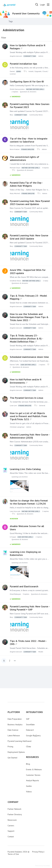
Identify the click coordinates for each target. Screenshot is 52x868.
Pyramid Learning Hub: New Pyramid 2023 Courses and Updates (30, 203)
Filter (4, 38)
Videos (29, 792)
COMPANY (13, 802)
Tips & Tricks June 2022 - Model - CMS (28, 642)
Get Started (12, 758)
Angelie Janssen (23, 56)
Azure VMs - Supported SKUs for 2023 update (28, 271)
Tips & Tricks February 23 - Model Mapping (28, 297)
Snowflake (30, 725)
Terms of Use (13, 854)
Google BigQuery (33, 736)
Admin (41, 56)
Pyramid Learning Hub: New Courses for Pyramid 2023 (30, 106)
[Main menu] (48, 5)
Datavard (30, 730)
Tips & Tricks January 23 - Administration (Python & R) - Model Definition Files (26, 339)
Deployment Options (16, 752)
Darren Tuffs (23, 365)
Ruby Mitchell (23, 194)
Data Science (13, 730)
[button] (15, 661)
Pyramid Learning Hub (17, 741)
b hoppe (22, 537)
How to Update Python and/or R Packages (28, 47)
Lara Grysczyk (25, 511)
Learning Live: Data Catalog (25, 469)
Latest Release (14, 736)
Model (41, 652)
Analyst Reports (33, 780)
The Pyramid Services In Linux (26, 398)
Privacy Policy (38, 852)
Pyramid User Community (26, 13)
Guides (29, 786)
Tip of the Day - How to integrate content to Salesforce (29, 140)
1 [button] (4, 661)
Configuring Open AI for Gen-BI (27, 81)
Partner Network (14, 809)
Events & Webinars (34, 769)
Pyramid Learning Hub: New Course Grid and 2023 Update (29, 237)
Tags (11, 21)
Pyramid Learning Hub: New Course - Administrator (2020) (30, 436)
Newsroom (12, 820)
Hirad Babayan (15, 594)
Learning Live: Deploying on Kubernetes (25, 553)
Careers (11, 826)
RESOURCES (32, 757)
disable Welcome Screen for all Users (27, 528)
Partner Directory (15, 814)
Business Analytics (15, 725)
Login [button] (42, 5)
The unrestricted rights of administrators (24, 158)
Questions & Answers (28, 92)
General (42, 405)
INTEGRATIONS (34, 712)
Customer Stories (33, 775)
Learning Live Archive (20, 477)
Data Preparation (15, 719)
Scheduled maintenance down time (29, 357)
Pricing (10, 747)
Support (11, 831)
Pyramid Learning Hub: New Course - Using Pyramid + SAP (30, 608)
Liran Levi (21, 406)
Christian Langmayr (17, 427)
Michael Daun (25, 168)
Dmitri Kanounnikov (27, 89)
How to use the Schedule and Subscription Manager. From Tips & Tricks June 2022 (29, 317)
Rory (19, 115)
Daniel (16, 71)
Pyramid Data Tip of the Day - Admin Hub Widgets (26, 184)
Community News (36, 115)
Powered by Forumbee (43, 866)
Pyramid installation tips (23, 64)
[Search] (37, 5)
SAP (28, 719)
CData (28, 747)
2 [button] (10, 661)
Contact (11, 837)
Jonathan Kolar (26, 281)
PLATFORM (14, 712)
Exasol (29, 741)
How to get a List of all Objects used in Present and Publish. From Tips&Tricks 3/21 (28, 416)
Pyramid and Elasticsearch (24, 586)
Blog (28, 764)
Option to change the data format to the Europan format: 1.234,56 (29, 502)
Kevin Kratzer (22, 149)
